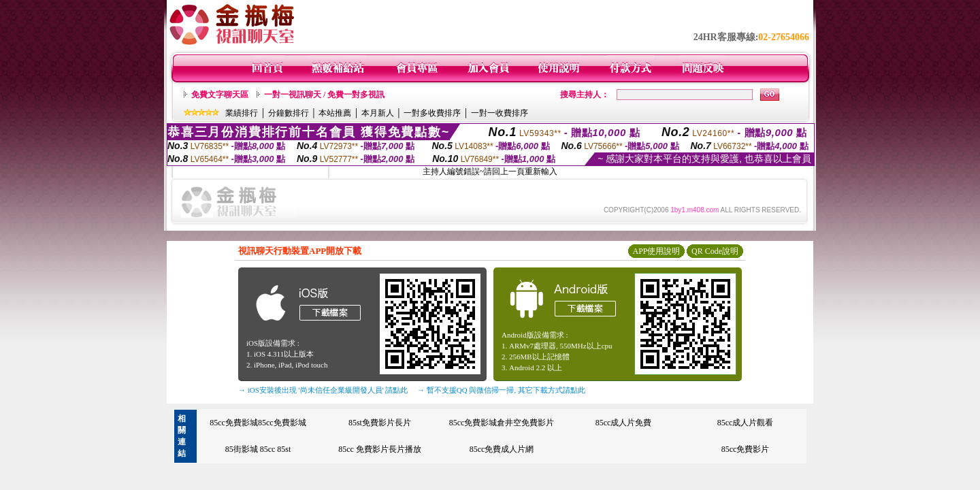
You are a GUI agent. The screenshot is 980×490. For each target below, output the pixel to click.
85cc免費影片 (746, 449)
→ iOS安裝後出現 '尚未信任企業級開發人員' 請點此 (323, 390)
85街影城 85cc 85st (258, 449)
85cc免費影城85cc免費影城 (258, 423)
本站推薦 (335, 113)
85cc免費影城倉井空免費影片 (502, 423)
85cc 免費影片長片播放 (380, 449)
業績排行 (242, 113)
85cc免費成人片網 (502, 449)
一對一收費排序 (500, 113)
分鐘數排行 (289, 113)
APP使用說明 (656, 251)
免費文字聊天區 (220, 95)
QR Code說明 (715, 251)
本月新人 (378, 113)
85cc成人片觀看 (746, 423)
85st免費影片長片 (380, 423)
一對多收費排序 (432, 113)
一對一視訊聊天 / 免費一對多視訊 (324, 95)
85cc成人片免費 (624, 423)
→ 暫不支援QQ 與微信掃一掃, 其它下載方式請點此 (501, 390)
